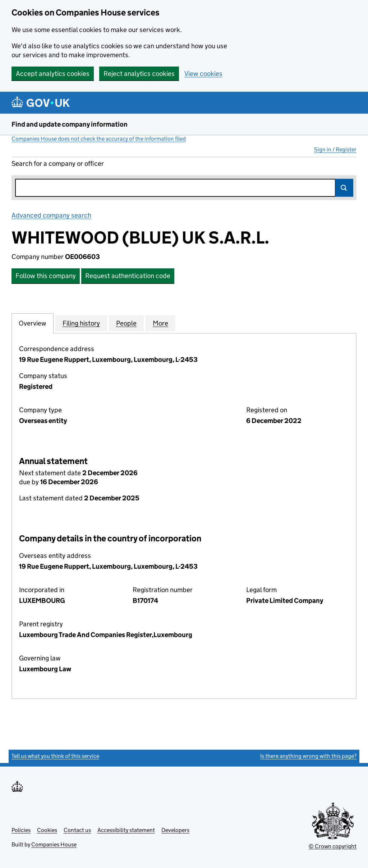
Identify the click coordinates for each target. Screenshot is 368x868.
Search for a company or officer (58, 163)
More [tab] (160, 323)
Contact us (77, 830)
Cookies (47, 830)
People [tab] (126, 323)
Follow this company (46, 276)
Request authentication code (128, 276)
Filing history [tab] (81, 323)
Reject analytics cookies (139, 74)
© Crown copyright (333, 846)
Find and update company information (70, 124)
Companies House (54, 844)
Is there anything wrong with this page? (308, 756)
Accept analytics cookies (53, 74)
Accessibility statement (126, 830)
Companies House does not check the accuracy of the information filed (99, 139)
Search (344, 188)
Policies (21, 830)
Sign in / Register (335, 149)
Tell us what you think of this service (55, 756)
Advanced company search (51, 215)
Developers (175, 830)
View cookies (203, 74)
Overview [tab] (33, 323)
